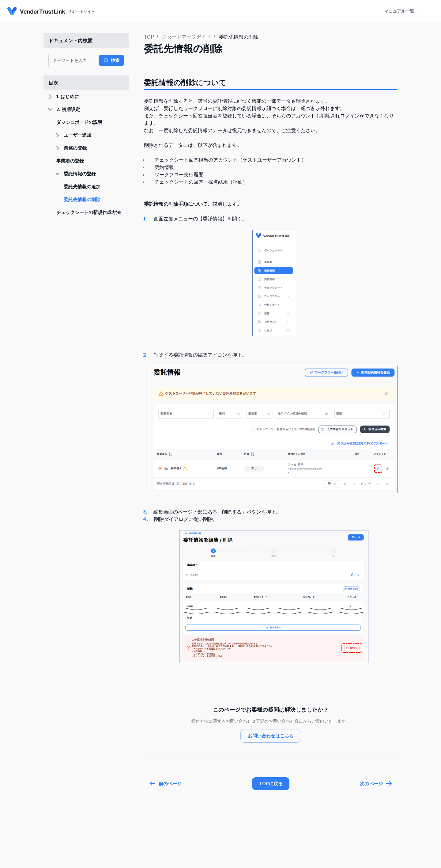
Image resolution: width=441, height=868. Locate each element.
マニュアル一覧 (399, 11)
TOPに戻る (271, 784)
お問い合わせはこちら (271, 736)
